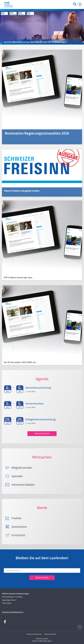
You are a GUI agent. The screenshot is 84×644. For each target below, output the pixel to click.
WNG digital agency (46, 641)
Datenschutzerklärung (34, 634)
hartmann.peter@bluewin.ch (13, 612)
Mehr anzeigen (42, 434)
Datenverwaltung (50, 634)
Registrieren (42, 578)
